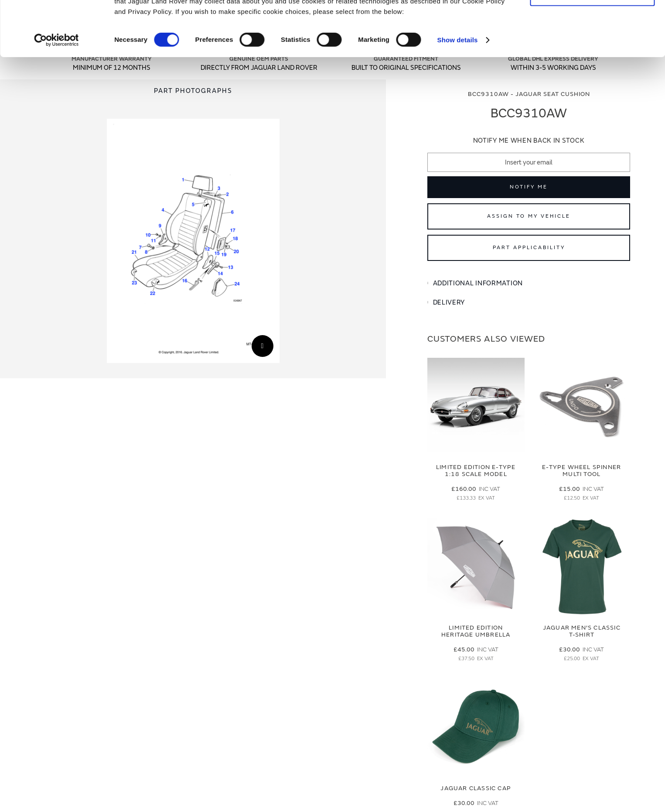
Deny (592, 46)
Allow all (592, 21)
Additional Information (478, 283)
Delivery (449, 303)
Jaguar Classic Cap (476, 788)
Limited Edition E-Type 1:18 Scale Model (476, 471)
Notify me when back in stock (529, 141)
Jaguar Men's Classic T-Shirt (582, 631)
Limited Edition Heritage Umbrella (476, 631)
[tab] (529, 284)
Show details (458, 91)
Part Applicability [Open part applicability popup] (529, 248)
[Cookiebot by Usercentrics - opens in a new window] (56, 92)
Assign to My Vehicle (529, 216)
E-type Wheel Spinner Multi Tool (581, 471)
